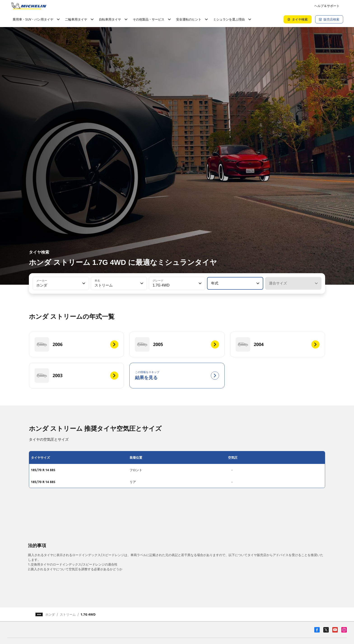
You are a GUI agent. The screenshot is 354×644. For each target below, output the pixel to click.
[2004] (278, 344)
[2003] (76, 376)
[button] (83, 283)
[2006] (76, 344)
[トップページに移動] (29, 6)
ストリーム (68, 614)
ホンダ (50, 614)
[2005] (177, 344)
